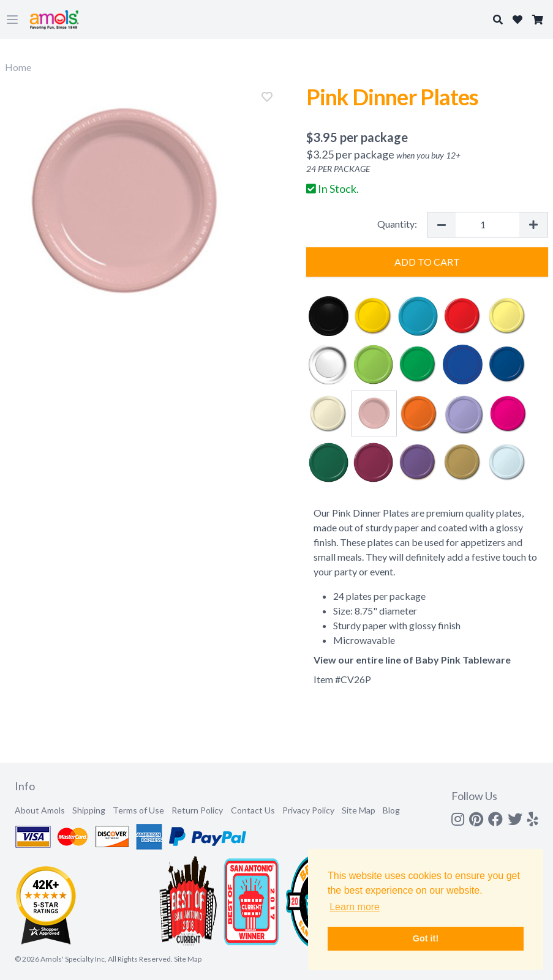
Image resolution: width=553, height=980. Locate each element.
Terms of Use (138, 810)
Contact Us (253, 810)
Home (18, 67)
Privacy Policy (308, 810)
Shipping (89, 810)
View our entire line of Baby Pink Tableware (412, 660)
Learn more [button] (355, 907)
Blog (391, 810)
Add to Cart (427, 262)
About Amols (40, 810)
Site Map (359, 810)
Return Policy (197, 810)
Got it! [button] (426, 938)
